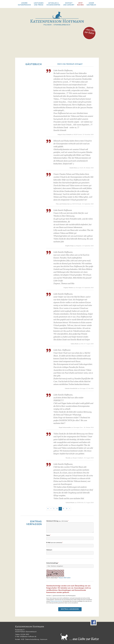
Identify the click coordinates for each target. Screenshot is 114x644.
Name (49, 535)
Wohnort (49, 550)
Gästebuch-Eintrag (58, 521)
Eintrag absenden (70, 609)
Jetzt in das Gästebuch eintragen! (70, 64)
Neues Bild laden (65, 578)
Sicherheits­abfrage (53, 563)
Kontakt (18, 639)
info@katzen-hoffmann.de (28, 637)
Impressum (44, 639)
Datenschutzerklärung (56, 601)
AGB (23, 639)
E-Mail (55, 543)
